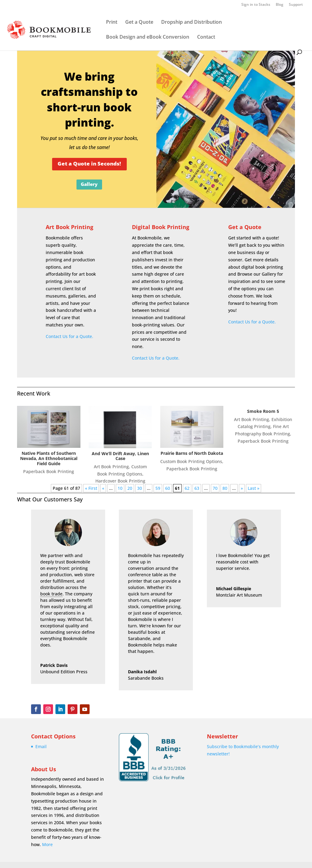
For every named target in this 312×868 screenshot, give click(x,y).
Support (296, 5)
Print (112, 23)
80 (225, 488)
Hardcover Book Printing (120, 481)
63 (197, 488)
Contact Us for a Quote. (69, 336)
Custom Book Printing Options (191, 461)
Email (41, 746)
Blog (280, 5)
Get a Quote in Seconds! (89, 164)
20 (130, 488)
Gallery (89, 184)
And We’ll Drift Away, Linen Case (120, 456)
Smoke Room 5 (263, 411)
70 (215, 488)
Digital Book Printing (161, 227)
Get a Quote (139, 23)
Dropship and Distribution (191, 23)
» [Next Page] (242, 488)
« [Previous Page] (103, 488)
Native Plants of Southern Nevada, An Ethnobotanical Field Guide (49, 458)
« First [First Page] (91, 488)
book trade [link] (51, 594)
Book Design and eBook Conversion (148, 37)
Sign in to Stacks (256, 5)
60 (168, 488)
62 (187, 488)
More (47, 844)
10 (120, 488)
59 (158, 488)
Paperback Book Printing (49, 471)
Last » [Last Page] (253, 488)
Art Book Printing (69, 227)
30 (140, 488)
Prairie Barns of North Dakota (192, 453)
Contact (206, 37)
